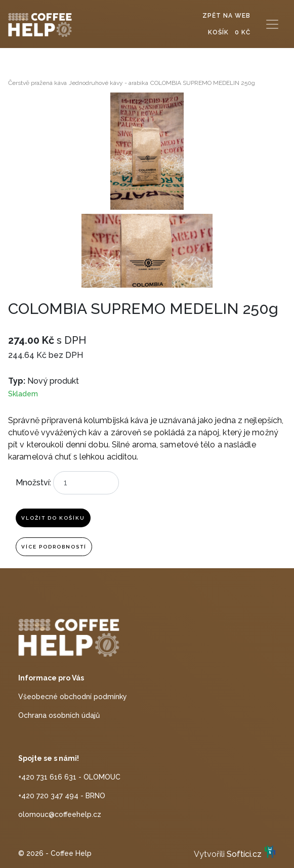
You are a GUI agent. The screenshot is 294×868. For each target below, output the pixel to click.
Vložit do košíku (53, 518)
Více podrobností (54, 547)
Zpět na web (226, 16)
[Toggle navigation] (272, 24)
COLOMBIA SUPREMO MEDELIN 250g (203, 83)
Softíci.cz (244, 855)
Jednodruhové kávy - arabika (109, 83)
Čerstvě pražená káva (37, 83)
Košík (229, 32)
